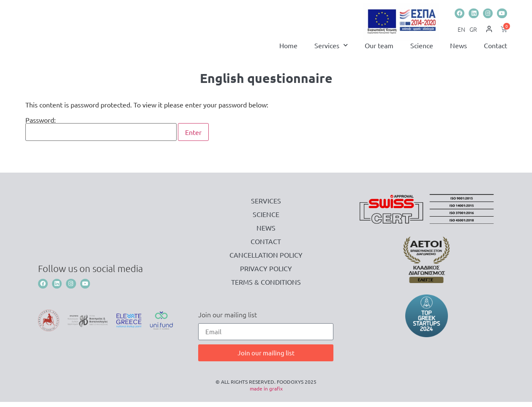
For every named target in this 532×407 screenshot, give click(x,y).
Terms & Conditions (266, 287)
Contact (495, 50)
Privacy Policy (266, 273)
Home (288, 50)
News (458, 50)
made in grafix (266, 393)
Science (422, 50)
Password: (101, 134)
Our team (379, 50)
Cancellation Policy (266, 260)
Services (331, 50)
